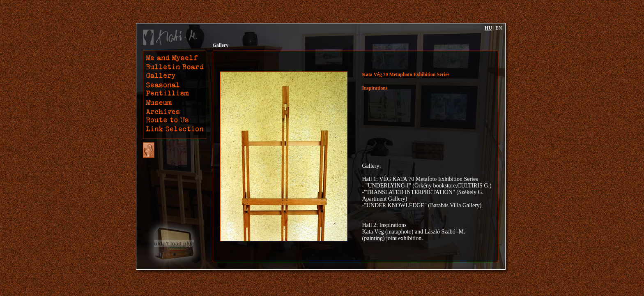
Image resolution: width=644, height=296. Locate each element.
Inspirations (375, 88)
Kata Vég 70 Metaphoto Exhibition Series (406, 74)
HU (488, 28)
